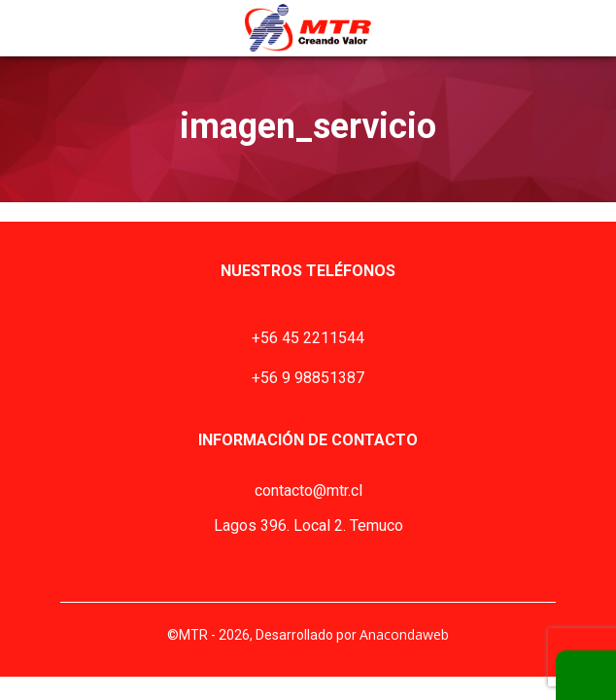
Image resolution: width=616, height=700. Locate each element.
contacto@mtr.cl (308, 490)
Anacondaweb (404, 634)
